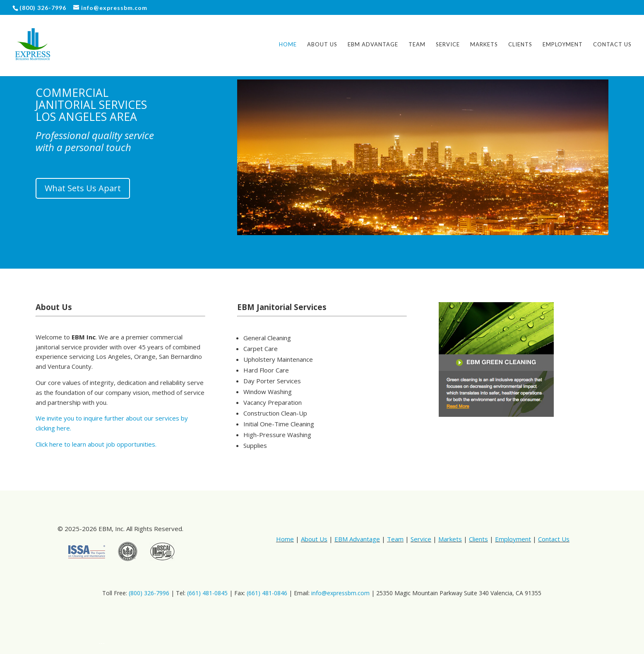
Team (417, 44)
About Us (322, 44)
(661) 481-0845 (207, 593)
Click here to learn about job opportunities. (96, 444)
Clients (520, 44)
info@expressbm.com (340, 593)
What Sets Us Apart (83, 188)
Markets (484, 44)
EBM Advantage (373, 44)
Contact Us (612, 44)
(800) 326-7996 (149, 593)
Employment (563, 44)
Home (288, 44)
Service (448, 44)
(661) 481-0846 (267, 593)
